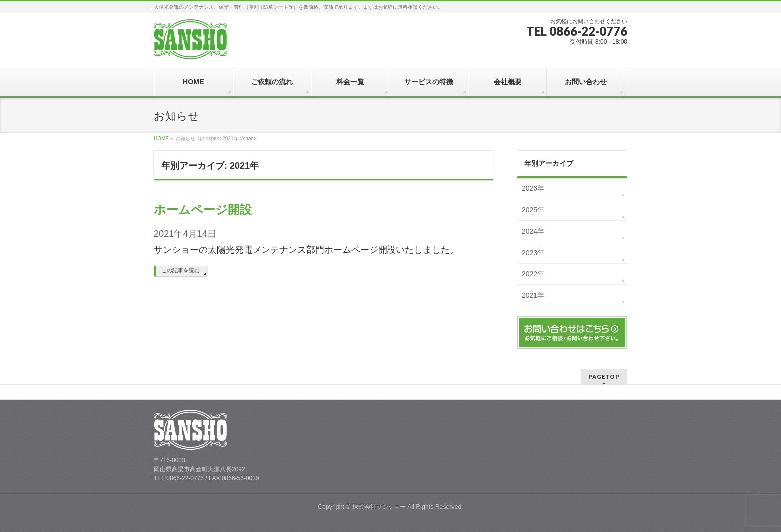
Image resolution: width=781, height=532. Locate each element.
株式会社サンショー (379, 507)
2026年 (533, 188)
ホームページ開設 (203, 209)
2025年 (533, 210)
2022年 (533, 274)
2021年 (533, 295)
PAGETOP (604, 376)
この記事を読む (181, 270)
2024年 (533, 231)
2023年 (533, 253)
